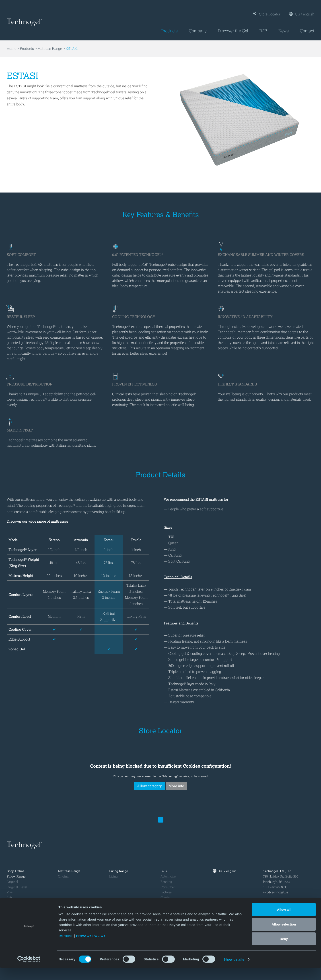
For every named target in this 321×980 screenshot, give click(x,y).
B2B (263, 31)
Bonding (166, 882)
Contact (307, 31)
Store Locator (267, 14)
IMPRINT (66, 948)
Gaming (166, 898)
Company (198, 31)
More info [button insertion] (176, 786)
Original (12, 882)
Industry (166, 903)
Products (169, 31)
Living (113, 876)
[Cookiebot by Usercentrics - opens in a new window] (29, 971)
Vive (10, 892)
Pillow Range (16, 876)
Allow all (284, 921)
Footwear (167, 892)
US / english (302, 14)
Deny (284, 951)
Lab (9, 898)
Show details (234, 971)
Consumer (168, 887)
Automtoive (168, 876)
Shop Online (15, 871)
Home (11, 49)
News (284, 31)
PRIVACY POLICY (91, 948)
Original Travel (17, 887)
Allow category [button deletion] (149, 786)
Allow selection (284, 936)
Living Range (119, 871)
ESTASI (72, 49)
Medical (166, 908)
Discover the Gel (233, 31)
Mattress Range (50, 49)
